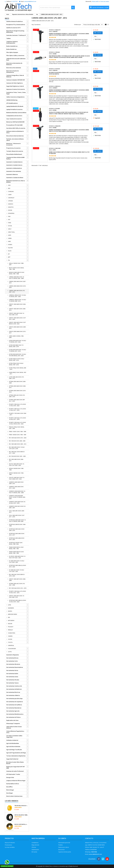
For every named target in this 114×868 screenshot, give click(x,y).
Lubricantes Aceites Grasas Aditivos (14, 727)
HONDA (10, 245)
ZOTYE (10, 652)
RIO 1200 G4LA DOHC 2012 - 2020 (18, 438)
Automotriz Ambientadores (14, 168)
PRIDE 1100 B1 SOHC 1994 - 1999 (18, 432)
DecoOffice (9, 787)
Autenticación (35, 850)
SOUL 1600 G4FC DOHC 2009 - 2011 (17, 511)
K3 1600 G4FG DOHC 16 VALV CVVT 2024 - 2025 (17, 562)
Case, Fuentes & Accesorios (14, 119)
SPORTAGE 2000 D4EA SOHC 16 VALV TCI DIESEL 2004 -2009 (17, 521)
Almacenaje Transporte (13, 723)
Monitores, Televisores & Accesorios (13, 144)
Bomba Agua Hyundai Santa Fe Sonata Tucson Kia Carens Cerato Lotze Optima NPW (69, 153)
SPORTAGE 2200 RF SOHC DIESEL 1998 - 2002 (16, 543)
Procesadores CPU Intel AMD (14, 125)
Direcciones (61, 850)
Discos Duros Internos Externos (15, 136)
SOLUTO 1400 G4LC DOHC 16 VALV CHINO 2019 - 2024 (17, 478)
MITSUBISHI (11, 620)
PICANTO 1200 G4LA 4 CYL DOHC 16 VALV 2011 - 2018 (18, 419)
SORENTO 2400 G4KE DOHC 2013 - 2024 (16, 487)
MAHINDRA (11, 608)
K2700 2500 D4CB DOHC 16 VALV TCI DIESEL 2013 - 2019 (18, 350)
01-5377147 (14, 1)
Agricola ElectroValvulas (13, 746)
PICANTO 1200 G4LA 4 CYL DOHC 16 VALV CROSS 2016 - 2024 (18, 423)
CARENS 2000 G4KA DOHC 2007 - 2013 (18, 282)
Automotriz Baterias (12, 174)
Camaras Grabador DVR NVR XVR (15, 80)
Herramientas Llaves (12, 677)
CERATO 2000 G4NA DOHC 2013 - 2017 (18, 332)
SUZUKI (10, 639)
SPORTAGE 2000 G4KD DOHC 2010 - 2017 (17, 534)
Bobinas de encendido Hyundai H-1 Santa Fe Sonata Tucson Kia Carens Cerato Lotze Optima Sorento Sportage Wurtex (69, 34)
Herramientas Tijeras (12, 683)
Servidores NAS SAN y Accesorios (16, 128)
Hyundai (10, 248)
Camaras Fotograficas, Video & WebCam (15, 76)
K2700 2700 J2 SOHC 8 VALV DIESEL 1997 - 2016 (16, 364)
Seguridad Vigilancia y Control (15, 86)
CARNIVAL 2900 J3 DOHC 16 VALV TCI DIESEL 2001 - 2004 (18, 296)
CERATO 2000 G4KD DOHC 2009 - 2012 (18, 328)
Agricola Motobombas (13, 743)
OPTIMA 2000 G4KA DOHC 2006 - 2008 (18, 382)
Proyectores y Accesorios (13, 148)
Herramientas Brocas (12, 658)
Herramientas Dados (12, 674)
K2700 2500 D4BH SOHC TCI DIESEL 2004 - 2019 (16, 346)
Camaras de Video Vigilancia (14, 83)
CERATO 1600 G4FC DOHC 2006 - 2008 (17, 580)
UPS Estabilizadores (12, 103)
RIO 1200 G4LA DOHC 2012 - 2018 (18, 588)
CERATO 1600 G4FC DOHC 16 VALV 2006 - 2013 (17, 314)
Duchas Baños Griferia (13, 784)
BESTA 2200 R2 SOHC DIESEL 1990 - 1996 (16, 268)
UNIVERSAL (11, 645)
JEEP (9, 257)
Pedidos (61, 845)
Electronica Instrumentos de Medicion (14, 64)
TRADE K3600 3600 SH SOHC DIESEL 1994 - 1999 (16, 552)
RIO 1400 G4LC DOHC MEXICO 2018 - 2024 (17, 575)
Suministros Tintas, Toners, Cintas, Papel (16, 93)
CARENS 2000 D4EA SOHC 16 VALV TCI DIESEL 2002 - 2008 (16, 278)
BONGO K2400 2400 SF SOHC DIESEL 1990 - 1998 (17, 273)
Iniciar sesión (95, 1)
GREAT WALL (11, 232)
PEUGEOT (11, 627)
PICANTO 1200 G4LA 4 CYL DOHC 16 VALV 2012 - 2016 (18, 592)
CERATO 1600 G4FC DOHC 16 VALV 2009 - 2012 (17, 596)
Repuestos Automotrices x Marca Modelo (16, 181)
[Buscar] (57, 7)
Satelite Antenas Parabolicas (14, 21)
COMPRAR (98, 33)
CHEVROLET (11, 198)
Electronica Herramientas (14, 68)
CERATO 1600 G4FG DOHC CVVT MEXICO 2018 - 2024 (17, 323)
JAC (9, 254)
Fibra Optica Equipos (12, 52)
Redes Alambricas (11, 49)
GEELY (10, 229)
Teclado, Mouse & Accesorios (15, 151)
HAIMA (10, 238)
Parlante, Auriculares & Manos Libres (15, 140)
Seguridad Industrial (12, 759)
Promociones (8, 845)
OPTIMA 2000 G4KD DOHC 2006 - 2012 (18, 387)
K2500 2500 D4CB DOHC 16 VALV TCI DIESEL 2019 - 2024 (18, 341)
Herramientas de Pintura (13, 717)
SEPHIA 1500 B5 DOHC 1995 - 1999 (17, 469)
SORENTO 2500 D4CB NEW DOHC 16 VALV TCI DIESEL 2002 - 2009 (17, 497)
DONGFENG (11, 213)
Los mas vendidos (10, 847)
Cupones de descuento (65, 852)
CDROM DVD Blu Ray (12, 100)
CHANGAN (11, 191)
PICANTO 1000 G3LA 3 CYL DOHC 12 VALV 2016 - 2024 (18, 405)
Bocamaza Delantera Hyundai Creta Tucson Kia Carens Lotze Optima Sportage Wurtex (69, 73)
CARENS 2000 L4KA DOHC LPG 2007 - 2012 (17, 291)
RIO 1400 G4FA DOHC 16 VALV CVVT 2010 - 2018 (17, 448)
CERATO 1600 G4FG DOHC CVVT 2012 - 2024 (17, 319)
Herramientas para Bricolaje (14, 698)
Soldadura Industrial (12, 740)
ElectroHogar (10, 790)
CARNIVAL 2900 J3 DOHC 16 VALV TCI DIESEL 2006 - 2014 (18, 300)
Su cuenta (62, 838)
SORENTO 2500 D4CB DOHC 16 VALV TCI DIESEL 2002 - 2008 (17, 492)
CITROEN (10, 201)
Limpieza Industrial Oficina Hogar (16, 781)
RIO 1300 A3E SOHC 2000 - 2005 (17, 441)
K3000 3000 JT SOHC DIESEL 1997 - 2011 (18, 373)
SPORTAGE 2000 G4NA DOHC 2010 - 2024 (17, 539)
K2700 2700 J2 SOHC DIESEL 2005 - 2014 (18, 369)
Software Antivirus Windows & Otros (15, 132)
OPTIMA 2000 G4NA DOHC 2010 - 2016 (18, 391)
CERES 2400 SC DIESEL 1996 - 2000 (17, 337)
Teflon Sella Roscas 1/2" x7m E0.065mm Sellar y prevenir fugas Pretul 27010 (21, 806)
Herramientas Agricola (13, 711)
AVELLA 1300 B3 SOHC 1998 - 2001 (16, 264)
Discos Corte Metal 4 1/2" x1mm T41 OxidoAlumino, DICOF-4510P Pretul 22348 (21, 824)
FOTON (10, 226)
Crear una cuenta (105, 1)
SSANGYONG (12, 633)
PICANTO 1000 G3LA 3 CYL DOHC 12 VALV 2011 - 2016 (18, 409)
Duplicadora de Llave (12, 720)
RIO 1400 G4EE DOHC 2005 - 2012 (18, 444)
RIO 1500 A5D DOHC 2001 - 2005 (17, 456)
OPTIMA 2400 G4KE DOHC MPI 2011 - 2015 (17, 400)
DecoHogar (10, 793)
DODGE (10, 210)
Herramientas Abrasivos (13, 664)
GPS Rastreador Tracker (13, 774)
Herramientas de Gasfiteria (14, 705)
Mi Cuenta (34, 852)
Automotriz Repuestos (13, 655)
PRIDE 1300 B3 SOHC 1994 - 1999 (18, 435)
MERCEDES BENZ (13, 614)
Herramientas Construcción (14, 686)
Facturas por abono (64, 847)
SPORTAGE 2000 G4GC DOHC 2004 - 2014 (17, 530)
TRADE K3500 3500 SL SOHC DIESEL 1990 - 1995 (16, 548)
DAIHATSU (11, 207)
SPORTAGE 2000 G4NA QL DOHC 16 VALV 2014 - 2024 (18, 601)
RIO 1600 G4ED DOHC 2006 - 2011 (16, 460)
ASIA (9, 185)
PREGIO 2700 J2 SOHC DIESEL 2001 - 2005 (17, 428)
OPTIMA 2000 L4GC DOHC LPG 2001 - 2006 (17, 584)
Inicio (7, 18)
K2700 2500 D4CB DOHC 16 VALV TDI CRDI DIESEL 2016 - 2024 (18, 355)
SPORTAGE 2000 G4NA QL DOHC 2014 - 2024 (18, 566)
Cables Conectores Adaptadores (15, 97)
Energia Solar (10, 777)
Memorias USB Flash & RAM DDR (15, 122)
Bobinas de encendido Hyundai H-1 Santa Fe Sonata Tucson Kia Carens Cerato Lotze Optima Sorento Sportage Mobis (69, 131)
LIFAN (10, 605)
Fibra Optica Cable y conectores (15, 55)
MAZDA (10, 611)
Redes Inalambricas (12, 46)
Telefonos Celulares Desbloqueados (12, 42)
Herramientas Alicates (13, 680)
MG (9, 617)
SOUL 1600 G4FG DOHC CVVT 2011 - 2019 (17, 516)
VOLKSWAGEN (12, 649)
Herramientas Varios (12, 670)
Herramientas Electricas (13, 692)
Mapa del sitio (35, 845)
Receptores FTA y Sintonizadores (16, 25)
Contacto (89, 838)
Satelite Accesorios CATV (13, 28)
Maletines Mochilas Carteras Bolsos (16, 113)
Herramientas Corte (12, 661)
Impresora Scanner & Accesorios (16, 89)
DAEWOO (11, 204)
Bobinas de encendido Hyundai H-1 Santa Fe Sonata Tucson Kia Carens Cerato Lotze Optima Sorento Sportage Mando (69, 91)
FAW (9, 216)
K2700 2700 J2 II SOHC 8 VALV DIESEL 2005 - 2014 (17, 359)
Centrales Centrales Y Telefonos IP (16, 35)
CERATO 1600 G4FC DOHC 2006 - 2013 (17, 309)
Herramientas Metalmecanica (15, 714)
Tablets (8, 38)
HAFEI (10, 235)
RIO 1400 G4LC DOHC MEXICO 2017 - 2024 (17, 452)
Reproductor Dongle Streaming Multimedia (15, 31)
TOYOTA (10, 642)
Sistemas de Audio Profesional (15, 771)
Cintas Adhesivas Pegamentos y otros (15, 732)
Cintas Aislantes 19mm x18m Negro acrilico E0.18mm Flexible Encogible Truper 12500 (21, 815)
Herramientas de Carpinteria (15, 702)
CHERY (10, 195)
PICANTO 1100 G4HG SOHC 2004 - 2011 (18, 414)
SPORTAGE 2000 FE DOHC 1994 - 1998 (17, 525)
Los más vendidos (12, 801)
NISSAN (10, 624)
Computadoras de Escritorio (14, 116)
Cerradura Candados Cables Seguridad (14, 736)
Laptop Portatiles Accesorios (14, 109)
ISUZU (10, 251)
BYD (9, 188)
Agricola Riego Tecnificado (14, 750)
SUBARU (10, 636)
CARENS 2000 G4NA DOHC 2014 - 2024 (18, 287)
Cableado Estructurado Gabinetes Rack (16, 59)
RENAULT (11, 630)
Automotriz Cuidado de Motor (15, 178)
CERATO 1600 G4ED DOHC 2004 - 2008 (18, 305)
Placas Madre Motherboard (14, 154)
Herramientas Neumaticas (14, 708)
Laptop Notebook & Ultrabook (15, 106)
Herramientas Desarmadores (15, 667)
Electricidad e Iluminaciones (14, 796)
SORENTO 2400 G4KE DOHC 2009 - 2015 (16, 483)
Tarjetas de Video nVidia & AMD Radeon (15, 158)
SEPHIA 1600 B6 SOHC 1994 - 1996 (16, 474)
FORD (10, 223)
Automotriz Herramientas (14, 171)
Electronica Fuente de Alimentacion (13, 72)
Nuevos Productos (10, 843)
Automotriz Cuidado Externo (14, 162)
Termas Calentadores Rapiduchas (16, 756)
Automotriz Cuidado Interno (14, 165)
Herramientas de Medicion (14, 689)
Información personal (64, 843)
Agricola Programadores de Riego (16, 753)
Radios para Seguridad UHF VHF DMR (15, 767)
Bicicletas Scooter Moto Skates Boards (15, 763)
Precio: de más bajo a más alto (93, 25)
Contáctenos (35, 843)
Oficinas (34, 847)
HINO (9, 241)
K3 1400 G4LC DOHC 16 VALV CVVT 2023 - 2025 (17, 571)
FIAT (9, 220)
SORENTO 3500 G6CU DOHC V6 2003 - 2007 (17, 507)
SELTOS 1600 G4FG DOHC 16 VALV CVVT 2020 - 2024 (17, 465)
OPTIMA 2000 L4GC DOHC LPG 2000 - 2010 (17, 396)
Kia (9, 260)
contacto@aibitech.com (30, 1)
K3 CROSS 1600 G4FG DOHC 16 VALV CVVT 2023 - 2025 (17, 557)
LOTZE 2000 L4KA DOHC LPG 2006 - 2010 (16, 378)
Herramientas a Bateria (13, 695)
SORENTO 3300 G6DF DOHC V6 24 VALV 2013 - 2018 (17, 502)
